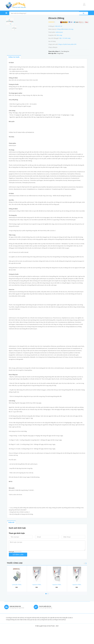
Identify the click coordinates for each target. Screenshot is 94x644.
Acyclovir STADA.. (37, 585)
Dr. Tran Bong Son (64, 51)
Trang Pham (60, 53)
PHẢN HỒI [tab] (11, 522)
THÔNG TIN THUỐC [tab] (14, 57)
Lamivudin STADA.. (17, 585)
